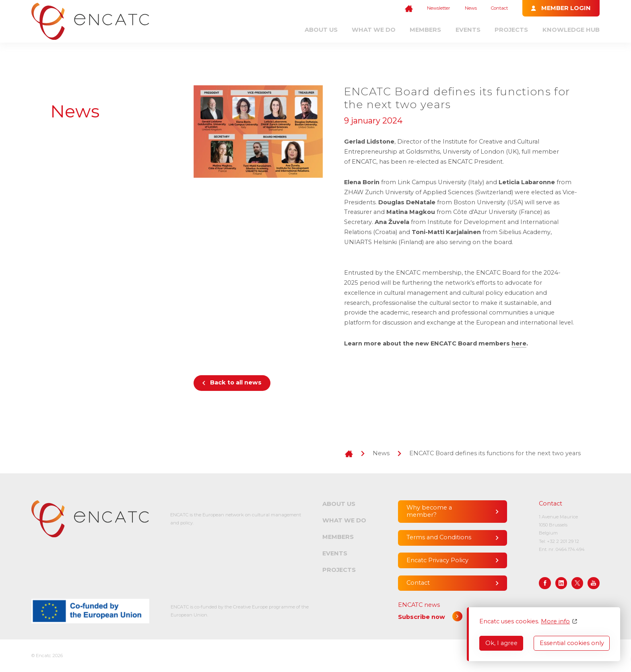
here (519, 343)
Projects (511, 30)
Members (425, 30)
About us (321, 30)
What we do (374, 30)
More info (555, 622)
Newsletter (439, 8)
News (471, 8)
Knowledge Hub (571, 30)
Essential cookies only (572, 643)
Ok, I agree (501, 643)
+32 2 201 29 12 (563, 541)
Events (468, 30)
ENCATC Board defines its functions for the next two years (495, 453)
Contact (499, 8)
